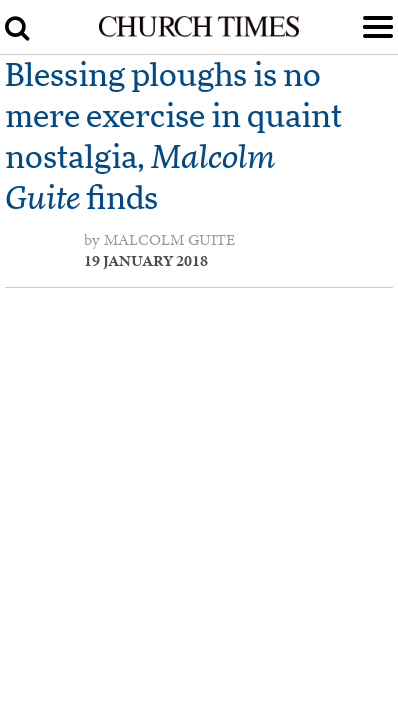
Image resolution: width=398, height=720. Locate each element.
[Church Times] (199, 33)
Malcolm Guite (169, 240)
